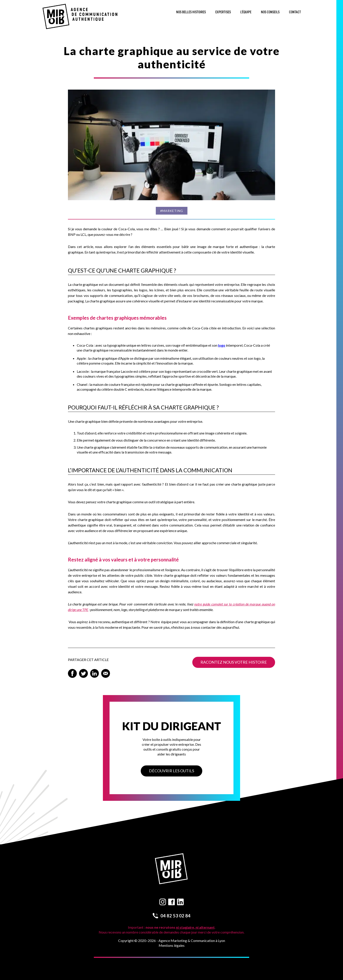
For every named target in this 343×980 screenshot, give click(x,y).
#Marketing (172, 211)
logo (222, 345)
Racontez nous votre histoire (234, 662)
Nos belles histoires (191, 12)
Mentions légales (172, 945)
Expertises (223, 12)
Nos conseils (270, 12)
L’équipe (246, 12)
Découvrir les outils (171, 771)
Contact (295, 12)
